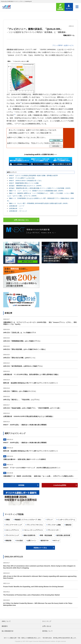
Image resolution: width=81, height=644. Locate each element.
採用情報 (21, 485)
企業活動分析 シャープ (17, 206)
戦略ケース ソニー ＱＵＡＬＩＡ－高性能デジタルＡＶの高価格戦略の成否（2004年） (37, 191)
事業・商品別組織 (46, 535)
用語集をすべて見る (40, 548)
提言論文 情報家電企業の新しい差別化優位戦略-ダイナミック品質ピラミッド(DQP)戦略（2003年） (40, 188)
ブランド (50, 520)
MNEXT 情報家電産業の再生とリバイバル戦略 (24, 183)
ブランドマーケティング (14, 525)
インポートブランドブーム (66, 520)
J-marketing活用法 (60, 485)
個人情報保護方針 (8, 631)
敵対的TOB (45, 541)
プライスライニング (12, 535)
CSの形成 (19, 541)
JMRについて (6, 621)
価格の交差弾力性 (29, 535)
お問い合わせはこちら (21, 220)
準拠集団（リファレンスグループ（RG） (28, 520)
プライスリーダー (53, 530)
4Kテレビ (56, 541)
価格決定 (68, 525)
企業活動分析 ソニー (16, 208)
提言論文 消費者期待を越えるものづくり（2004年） (26, 186)
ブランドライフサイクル (35, 525)
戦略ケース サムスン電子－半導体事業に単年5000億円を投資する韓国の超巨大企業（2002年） (39, 203)
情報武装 (8, 541)
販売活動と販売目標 (63, 535)
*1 (21, 103)
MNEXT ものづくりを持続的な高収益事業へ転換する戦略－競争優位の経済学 (33, 176)
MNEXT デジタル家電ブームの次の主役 (22, 178)
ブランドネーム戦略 (54, 525)
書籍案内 (5, 626)
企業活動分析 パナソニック (18, 211)
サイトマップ (47, 621)
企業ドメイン (32, 541)
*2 (14, 115)
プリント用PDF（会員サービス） (63, 45)
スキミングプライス (12, 530)
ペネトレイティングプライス (33, 530)
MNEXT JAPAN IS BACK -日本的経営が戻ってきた (25, 181)
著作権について (47, 631)
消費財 (8, 520)
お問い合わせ (47, 626)
